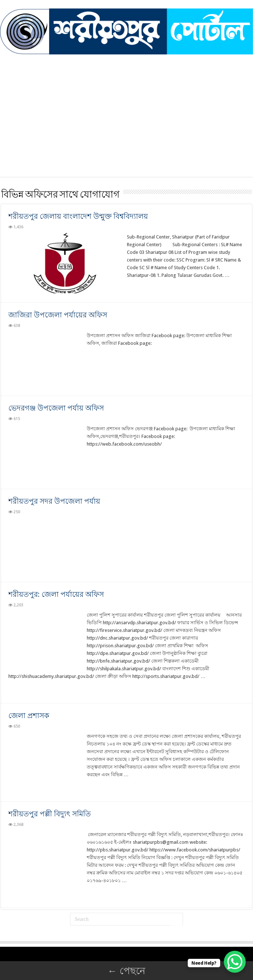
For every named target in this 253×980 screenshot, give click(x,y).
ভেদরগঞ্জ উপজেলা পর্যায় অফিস (56, 408)
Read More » (143, 288)
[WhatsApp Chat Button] (235, 962)
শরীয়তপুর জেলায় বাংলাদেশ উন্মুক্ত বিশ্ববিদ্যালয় (78, 216)
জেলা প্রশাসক (29, 716)
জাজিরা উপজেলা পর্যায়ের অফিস (58, 315)
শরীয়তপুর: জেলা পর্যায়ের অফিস (56, 594)
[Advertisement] (126, 126)
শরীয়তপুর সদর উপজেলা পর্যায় (54, 501)
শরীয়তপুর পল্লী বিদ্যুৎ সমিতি (50, 814)
